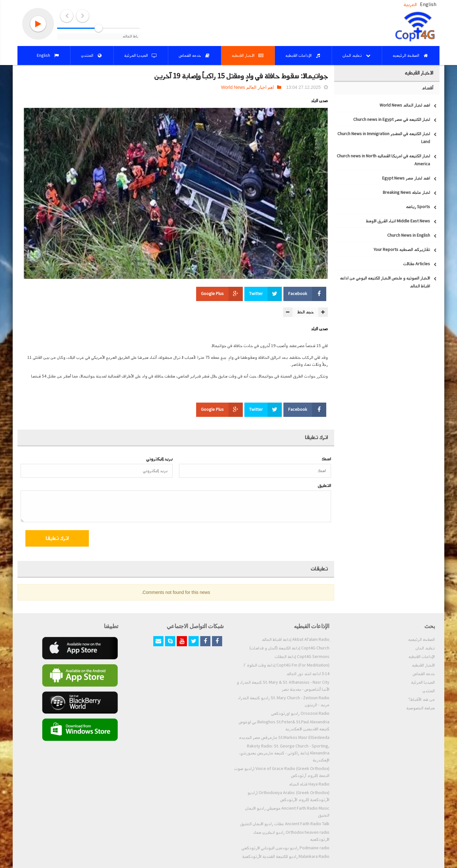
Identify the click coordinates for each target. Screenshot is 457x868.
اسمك (326, 459)
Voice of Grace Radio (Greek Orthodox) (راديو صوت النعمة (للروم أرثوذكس (282, 772)
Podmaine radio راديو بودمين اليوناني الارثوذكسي (285, 848)
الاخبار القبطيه (423, 665)
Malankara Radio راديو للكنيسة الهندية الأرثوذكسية (286, 857)
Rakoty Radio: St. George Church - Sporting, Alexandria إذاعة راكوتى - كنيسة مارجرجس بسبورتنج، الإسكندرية (284, 753)
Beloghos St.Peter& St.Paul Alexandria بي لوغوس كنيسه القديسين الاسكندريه (284, 726)
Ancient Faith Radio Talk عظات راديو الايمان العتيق (285, 824)
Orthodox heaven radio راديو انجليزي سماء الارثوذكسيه (291, 836)
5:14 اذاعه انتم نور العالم (308, 674)
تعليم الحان (425, 648)
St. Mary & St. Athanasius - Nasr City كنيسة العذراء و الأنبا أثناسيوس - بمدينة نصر (283, 686)
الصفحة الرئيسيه (421, 640)
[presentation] (280, 539)
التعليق (324, 486)
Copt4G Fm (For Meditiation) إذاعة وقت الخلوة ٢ (287, 665)
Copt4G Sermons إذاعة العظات (302, 657)
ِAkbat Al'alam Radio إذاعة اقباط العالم (295, 640)
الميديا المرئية (423, 682)
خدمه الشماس (424, 674)
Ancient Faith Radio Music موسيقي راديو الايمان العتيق (287, 812)
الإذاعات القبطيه (422, 657)
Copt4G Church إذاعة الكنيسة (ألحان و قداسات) (289, 648)
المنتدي (429, 691)
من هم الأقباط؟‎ (422, 700)
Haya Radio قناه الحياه (309, 784)
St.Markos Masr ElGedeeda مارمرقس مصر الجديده (284, 738)
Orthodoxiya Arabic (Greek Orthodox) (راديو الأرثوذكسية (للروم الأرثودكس (288, 796)
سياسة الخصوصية (421, 708)
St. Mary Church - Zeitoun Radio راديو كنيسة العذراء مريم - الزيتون (284, 701)
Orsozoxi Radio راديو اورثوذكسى (300, 713)
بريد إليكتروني (159, 459)
